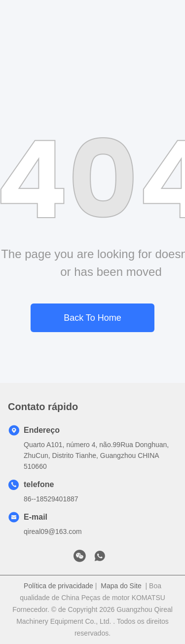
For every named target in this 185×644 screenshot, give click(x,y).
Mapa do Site (121, 586)
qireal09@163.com (53, 531)
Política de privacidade (58, 586)
